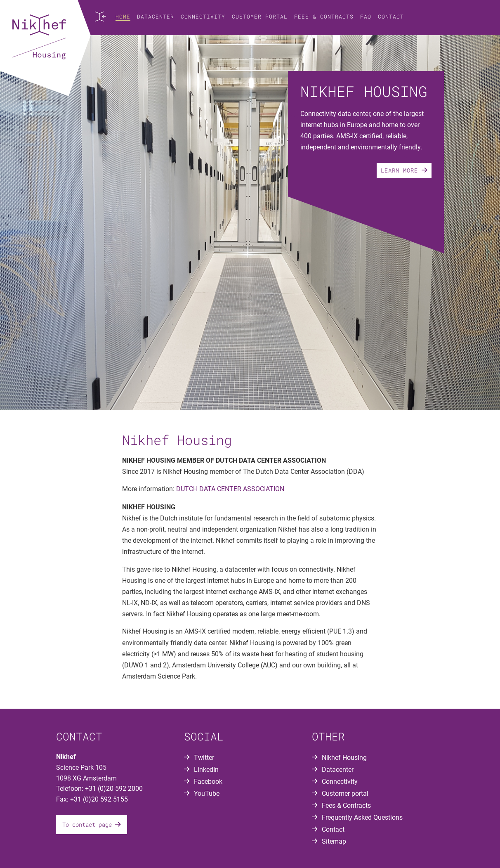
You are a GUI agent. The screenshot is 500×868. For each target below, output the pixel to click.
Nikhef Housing (344, 758)
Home (123, 17)
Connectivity (203, 17)
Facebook (208, 782)
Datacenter (156, 17)
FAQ (366, 17)
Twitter (204, 758)
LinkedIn (206, 770)
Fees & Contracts (324, 17)
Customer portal (260, 17)
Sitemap (334, 841)
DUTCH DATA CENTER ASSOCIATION (230, 489)
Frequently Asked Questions (362, 817)
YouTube (207, 793)
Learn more (404, 170)
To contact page (92, 824)
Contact (391, 17)
